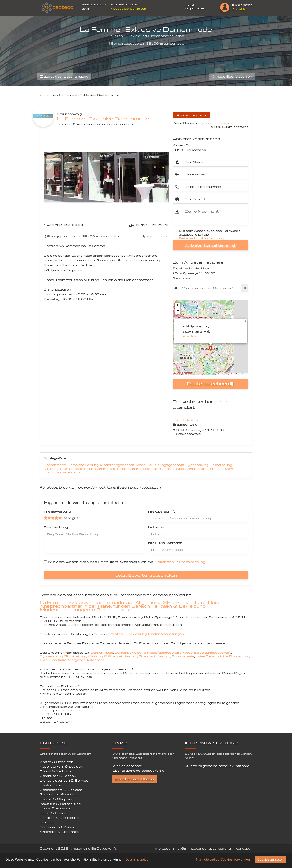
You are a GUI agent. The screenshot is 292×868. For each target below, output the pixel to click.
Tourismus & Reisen (58, 827)
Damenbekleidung (83, 465)
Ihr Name (156, 527)
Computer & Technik (58, 776)
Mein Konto (242, 5)
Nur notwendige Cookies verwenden (223, 860)
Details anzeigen (138, 860)
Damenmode (55, 465)
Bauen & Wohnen (55, 771)
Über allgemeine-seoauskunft (138, 771)
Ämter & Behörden (57, 762)
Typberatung (197, 465)
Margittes (53, 472)
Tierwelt (47, 822)
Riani (211, 469)
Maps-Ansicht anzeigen (130, 8)
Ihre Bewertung (57, 511)
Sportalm (225, 469)
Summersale (139, 469)
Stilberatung (221, 465)
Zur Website (157, 236)
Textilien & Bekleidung (76, 124)
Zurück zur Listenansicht (64, 76)
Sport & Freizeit (54, 813)
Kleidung (51, 469)
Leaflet (221, 374)
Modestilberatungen (115, 124)
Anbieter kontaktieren (210, 245)
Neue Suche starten (232, 76)
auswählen (190, 336)
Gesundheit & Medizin (59, 794)
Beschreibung (56, 527)
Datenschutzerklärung (211, 848)
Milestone (72, 472)
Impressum (164, 848)
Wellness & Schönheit (60, 832)
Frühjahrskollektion (77, 469)
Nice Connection (191, 469)
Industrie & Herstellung (60, 804)
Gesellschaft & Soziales (61, 790)
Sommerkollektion (111, 469)
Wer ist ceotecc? (128, 766)
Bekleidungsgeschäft (166, 465)
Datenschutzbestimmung (202, 238)
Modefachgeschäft (117, 465)
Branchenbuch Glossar (135, 779)
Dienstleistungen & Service (64, 780)
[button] (53, 179)
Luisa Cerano (163, 469)
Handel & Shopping (57, 799)
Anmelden (241, 9)
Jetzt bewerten (222, 123)
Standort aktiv (186, 420)
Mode (140, 465)
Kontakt (243, 848)
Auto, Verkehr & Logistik (61, 766)
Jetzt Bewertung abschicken (146, 575)
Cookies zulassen (270, 860)
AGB (182, 848)
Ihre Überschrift (162, 511)
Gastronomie (51, 785)
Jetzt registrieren (195, 7)
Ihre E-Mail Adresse (165, 543)
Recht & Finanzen (56, 808)
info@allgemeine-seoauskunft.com (220, 766)
